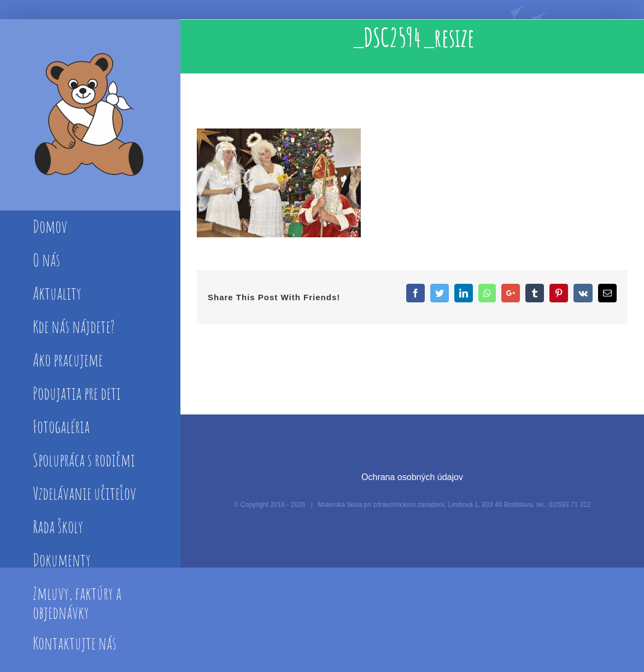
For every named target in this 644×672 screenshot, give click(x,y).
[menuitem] (90, 227)
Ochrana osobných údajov (412, 477)
